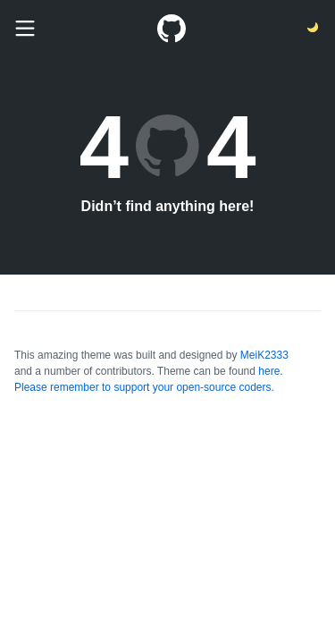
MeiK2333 (264, 355)
